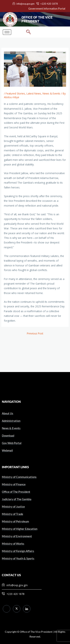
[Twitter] (17, 609)
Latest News (34, 93)
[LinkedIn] (27, 609)
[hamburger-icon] (7, 32)
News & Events (51, 93)
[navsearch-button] (29, 32)
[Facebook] (7, 609)
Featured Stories (15, 93)
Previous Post (35, 333)
